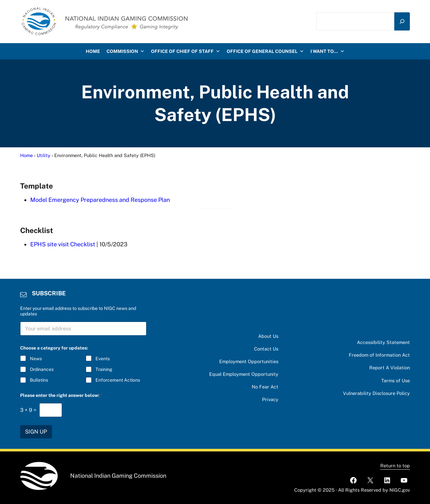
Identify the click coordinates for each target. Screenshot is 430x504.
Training (104, 369)
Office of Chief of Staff (186, 51)
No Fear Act (265, 387)
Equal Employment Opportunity (244, 374)
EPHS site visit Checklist (63, 244)
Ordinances (42, 369)
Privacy (270, 399)
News (36, 359)
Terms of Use (396, 381)
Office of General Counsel (265, 51)
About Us (268, 336)
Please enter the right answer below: (61, 395)
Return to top (395, 466)
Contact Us (266, 349)
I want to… (328, 51)
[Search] (402, 21)
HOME (93, 51)
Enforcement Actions (118, 380)
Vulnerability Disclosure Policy (376, 393)
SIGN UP (36, 432)
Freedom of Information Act (379, 355)
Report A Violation (390, 368)
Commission (126, 51)
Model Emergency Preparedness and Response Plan (100, 200)
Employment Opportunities (249, 361)
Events (103, 359)
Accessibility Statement (383, 342)
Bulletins (39, 380)
